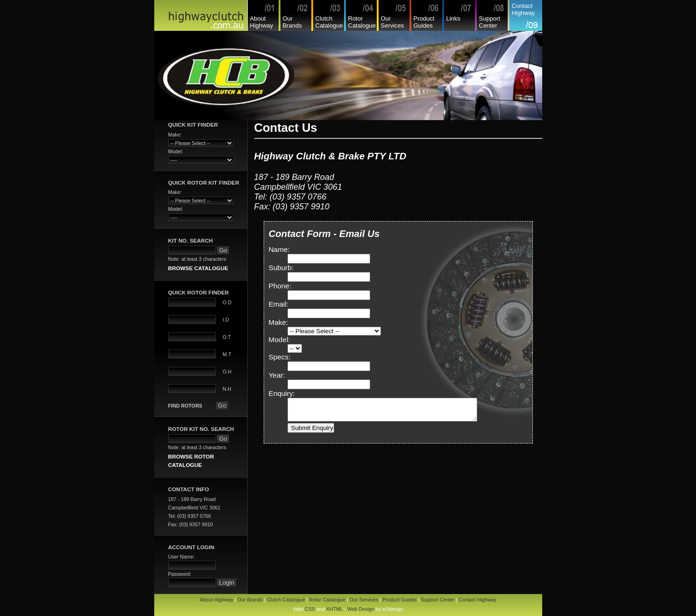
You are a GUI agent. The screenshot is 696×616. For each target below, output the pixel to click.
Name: (279, 249)
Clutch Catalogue (329, 22)
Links (453, 18)
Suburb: (281, 268)
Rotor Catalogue (362, 22)
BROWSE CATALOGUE (198, 268)
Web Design (361, 609)
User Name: (182, 557)
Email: (279, 304)
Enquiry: (282, 393)
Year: (277, 375)
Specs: (280, 357)
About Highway (262, 22)
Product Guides (424, 22)
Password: (180, 574)
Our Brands (292, 22)
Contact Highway (524, 9)
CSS (310, 609)
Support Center (490, 22)
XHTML (335, 609)
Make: (279, 322)
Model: (280, 340)
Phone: (280, 286)
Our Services (393, 22)
